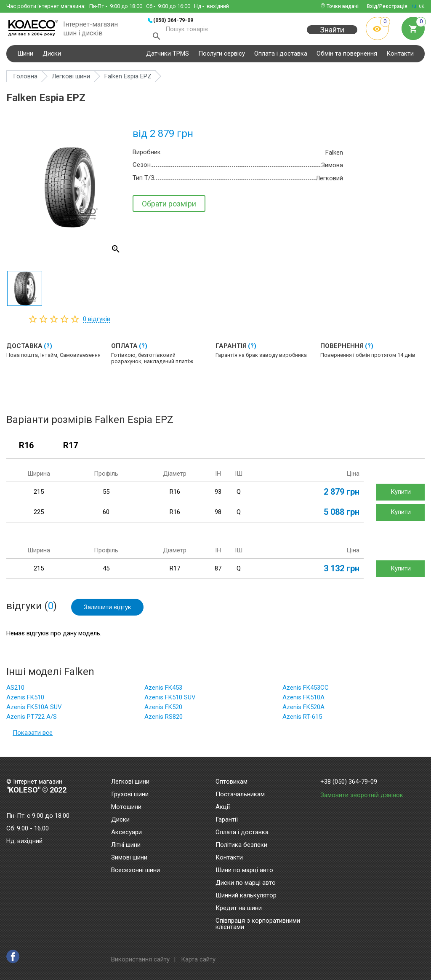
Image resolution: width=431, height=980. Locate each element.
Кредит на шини (239, 908)
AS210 (15, 691)
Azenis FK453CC (306, 691)
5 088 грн (342, 515)
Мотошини (126, 807)
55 (106, 495)
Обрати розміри (169, 207)
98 (218, 515)
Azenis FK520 (163, 710)
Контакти (400, 56)
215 (39, 495)
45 (106, 572)
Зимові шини (129, 858)
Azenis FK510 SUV (170, 701)
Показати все (33, 736)
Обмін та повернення (347, 56)
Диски (52, 56)
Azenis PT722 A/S (32, 720)
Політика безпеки (241, 845)
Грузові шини (130, 795)
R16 (26, 449)
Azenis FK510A (303, 701)
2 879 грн (342, 495)
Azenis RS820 (164, 720)
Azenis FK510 (25, 701)
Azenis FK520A (303, 710)
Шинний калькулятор (246, 896)
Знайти (332, 34)
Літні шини (126, 845)
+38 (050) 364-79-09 (349, 782)
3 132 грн (342, 572)
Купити (401, 495)
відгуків (97, 322)
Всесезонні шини (136, 870)
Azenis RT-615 (302, 720)
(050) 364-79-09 (173, 20)
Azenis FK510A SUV (34, 710)
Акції (223, 807)
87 (218, 572)
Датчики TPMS (168, 56)
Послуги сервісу (222, 56)
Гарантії (227, 820)
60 (106, 515)
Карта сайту (198, 959)
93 (218, 495)
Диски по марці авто (246, 883)
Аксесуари (126, 833)
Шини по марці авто (244, 870)
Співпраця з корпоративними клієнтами (258, 924)
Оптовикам (231, 782)
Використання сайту (140, 959)
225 (39, 515)
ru (414, 6)
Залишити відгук (108, 610)
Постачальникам (240, 795)
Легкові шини (130, 782)
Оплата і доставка (281, 56)
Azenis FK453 (163, 691)
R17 (71, 449)
